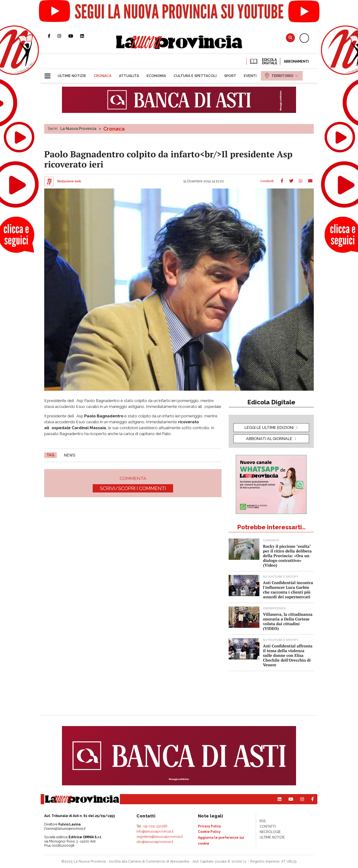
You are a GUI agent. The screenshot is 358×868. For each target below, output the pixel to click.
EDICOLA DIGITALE (263, 61)
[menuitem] (72, 76)
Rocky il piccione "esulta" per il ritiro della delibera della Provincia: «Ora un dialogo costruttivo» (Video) (287, 556)
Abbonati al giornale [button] (269, 439)
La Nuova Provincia (78, 128)
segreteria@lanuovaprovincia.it (160, 837)
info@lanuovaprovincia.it (155, 831)
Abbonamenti (296, 61)
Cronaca (114, 129)
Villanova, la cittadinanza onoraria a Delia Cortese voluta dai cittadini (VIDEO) (288, 621)
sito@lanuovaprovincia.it (155, 842)
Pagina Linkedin (86, 36)
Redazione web (69, 181)
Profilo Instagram (63, 36)
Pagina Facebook (53, 36)
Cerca (290, 38)
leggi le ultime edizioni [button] (269, 428)
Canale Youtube (74, 36)
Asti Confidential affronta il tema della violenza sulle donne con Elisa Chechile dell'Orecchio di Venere (288, 655)
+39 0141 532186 (155, 826)
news (70, 455)
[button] (49, 74)
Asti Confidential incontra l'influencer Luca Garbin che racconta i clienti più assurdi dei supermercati (288, 590)
